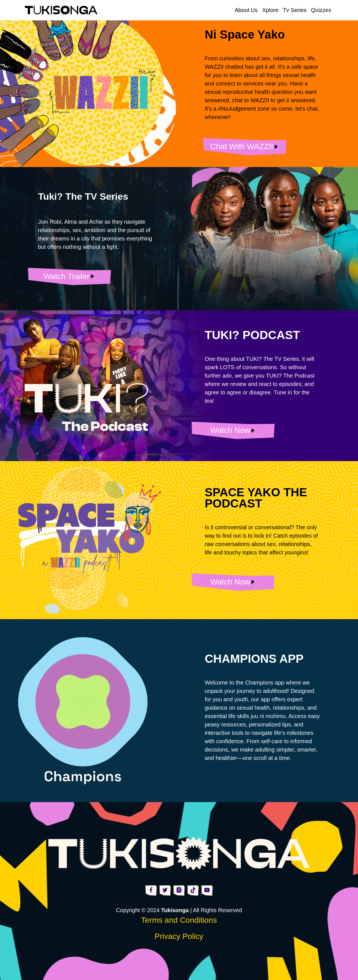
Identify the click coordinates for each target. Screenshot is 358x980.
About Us (246, 10)
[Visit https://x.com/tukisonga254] (165, 890)
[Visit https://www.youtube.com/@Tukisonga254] (207, 890)
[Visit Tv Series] (70, 276)
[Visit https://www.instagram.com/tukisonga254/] (179, 890)
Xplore (270, 10)
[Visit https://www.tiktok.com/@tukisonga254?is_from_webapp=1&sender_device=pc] (193, 890)
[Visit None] (245, 146)
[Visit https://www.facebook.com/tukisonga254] (151, 890)
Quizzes (321, 10)
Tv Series (295, 10)
